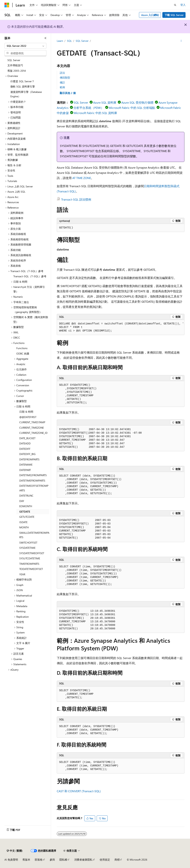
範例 (62, 87)
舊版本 (26, 860)
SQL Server (82, 41)
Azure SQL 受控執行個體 (137, 102)
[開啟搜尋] (175, 5)
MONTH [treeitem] (24, 527)
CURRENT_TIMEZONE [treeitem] (32, 428)
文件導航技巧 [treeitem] (15, 65)
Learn (60, 41)
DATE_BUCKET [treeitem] (27, 438)
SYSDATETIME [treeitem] (27, 548)
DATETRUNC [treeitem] (26, 496)
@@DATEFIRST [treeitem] (28, 417)
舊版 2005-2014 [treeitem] (17, 71)
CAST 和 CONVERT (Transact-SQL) (79, 791)
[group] (121, 327)
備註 (62, 82)
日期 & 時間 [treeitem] (26, 412)
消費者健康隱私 (83, 860)
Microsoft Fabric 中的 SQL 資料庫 (95, 113)
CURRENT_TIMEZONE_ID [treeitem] (33, 433)
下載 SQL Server (174, 15)
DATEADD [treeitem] (25, 443)
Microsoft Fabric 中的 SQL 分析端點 (132, 108)
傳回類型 (65, 78)
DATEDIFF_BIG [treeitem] (27, 454)
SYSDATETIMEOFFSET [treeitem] (32, 553)
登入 (183, 5)
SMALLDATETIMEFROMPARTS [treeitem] (34, 535)
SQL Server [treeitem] (14, 60)
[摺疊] (45, 38)
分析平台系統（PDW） (89, 108)
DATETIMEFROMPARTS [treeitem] (32, 481)
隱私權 (63, 860)
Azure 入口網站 (150, 15)
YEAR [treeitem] (22, 574)
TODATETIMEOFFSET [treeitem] (31, 569)
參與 (52, 860)
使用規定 (105, 860)
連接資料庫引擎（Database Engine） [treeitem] (26, 94)
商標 (117, 860)
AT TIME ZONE (82, 178)
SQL (69, 41)
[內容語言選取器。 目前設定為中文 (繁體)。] (15, 851)
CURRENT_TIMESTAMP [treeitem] (32, 422)
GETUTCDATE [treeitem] (27, 517)
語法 (62, 73)
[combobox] (25, 46)
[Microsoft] (7, 5)
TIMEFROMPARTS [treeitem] (29, 564)
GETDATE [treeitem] (25, 512)
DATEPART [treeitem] (25, 470)
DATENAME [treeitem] (26, 465)
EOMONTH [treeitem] (26, 506)
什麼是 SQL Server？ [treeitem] (22, 81)
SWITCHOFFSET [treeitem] (28, 543)
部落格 (39, 860)
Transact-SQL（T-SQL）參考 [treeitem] (30, 276)
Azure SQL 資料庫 (105, 102)
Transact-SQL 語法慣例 (76, 199)
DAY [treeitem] (22, 501)
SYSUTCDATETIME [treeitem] (30, 558)
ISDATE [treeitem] (23, 522)
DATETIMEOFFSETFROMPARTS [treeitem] (34, 488)
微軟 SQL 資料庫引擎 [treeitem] (23, 86)
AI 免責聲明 (11, 860)
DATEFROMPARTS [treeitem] (29, 459)
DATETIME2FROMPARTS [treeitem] (33, 475)
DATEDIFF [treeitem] (25, 449)
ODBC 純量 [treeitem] (23, 353)
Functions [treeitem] (22, 348)
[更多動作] (181, 41)
